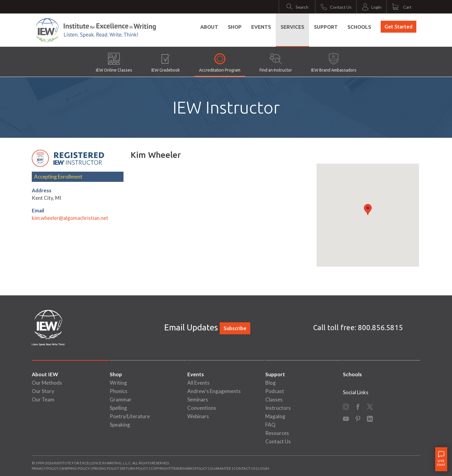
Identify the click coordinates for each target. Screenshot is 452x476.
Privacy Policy (45, 468)
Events (261, 27)
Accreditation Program (220, 63)
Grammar (121, 399)
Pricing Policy (106, 468)
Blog (271, 383)
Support (326, 27)
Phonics (119, 391)
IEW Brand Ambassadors (334, 63)
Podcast (275, 391)
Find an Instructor (276, 63)
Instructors (278, 408)
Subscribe (235, 328)
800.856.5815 (380, 328)
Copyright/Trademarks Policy (179, 468)
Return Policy (135, 468)
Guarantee (221, 468)
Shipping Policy (76, 468)
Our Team (43, 399)
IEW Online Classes (114, 63)
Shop (235, 27)
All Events (198, 383)
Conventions (202, 408)
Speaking (120, 425)
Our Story (43, 391)
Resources (277, 433)
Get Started (398, 27)
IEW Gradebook (166, 63)
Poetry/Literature (130, 416)
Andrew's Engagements (214, 391)
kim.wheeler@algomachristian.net (70, 218)
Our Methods (47, 383)
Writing (118, 383)
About (209, 27)
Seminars (198, 399)
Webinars (198, 416)
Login (263, 468)
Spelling (118, 408)
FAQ (270, 425)
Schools (359, 27)
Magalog (275, 416)
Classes (274, 399)
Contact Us (278, 441)
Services (292, 27)
